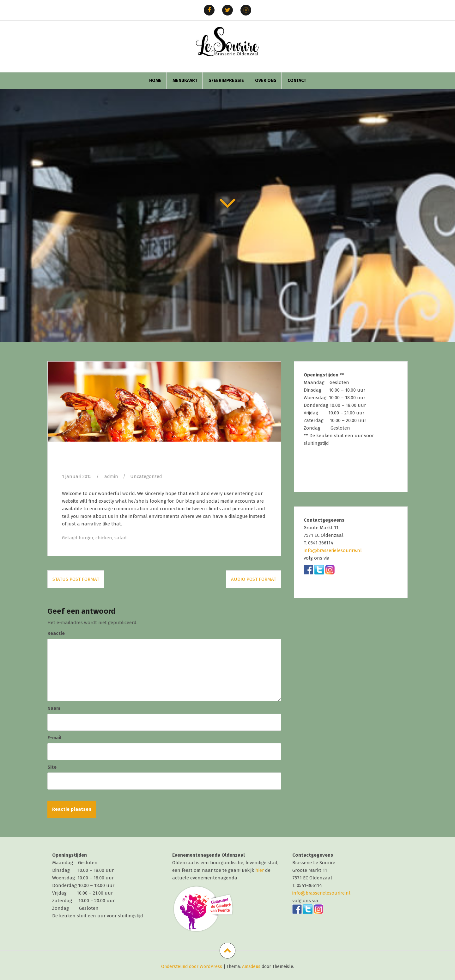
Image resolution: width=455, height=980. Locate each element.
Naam (54, 708)
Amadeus (251, 967)
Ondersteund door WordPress (192, 967)
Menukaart (185, 81)
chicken (104, 538)
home (155, 81)
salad (121, 538)
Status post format (76, 579)
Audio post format (254, 579)
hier (260, 870)
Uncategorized (146, 476)
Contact (297, 81)
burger (86, 538)
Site (52, 767)
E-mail (55, 738)
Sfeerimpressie (226, 81)
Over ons (266, 81)
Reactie (56, 633)
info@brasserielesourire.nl (333, 550)
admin (111, 476)
